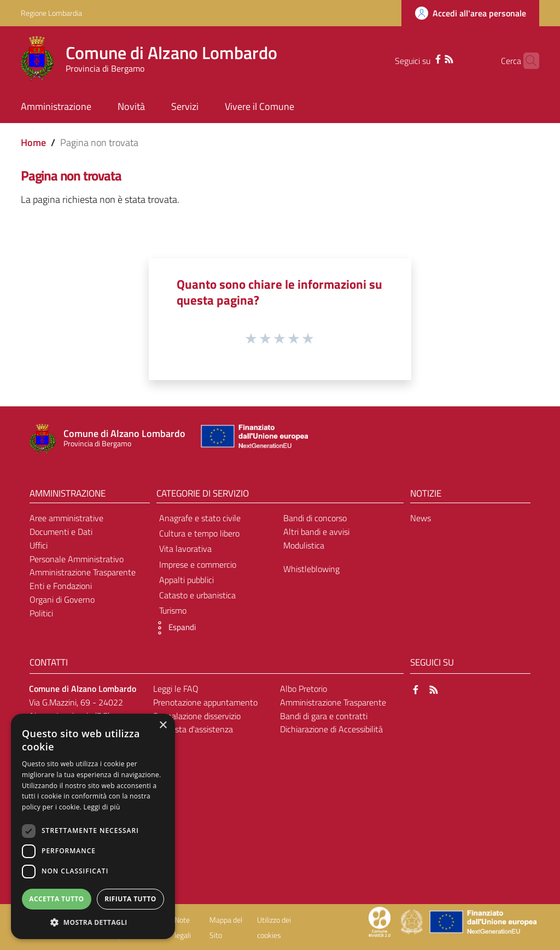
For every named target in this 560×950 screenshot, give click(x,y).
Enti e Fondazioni (61, 586)
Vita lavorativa (185, 549)
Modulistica (304, 545)
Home (33, 142)
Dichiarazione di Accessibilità (331, 729)
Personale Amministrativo (77, 559)
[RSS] (431, 58)
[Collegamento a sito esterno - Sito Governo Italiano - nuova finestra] (413, 921)
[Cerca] (526, 61)
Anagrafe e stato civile (200, 518)
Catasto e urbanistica (197, 595)
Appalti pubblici (186, 580)
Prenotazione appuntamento (205, 702)
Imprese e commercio (198, 564)
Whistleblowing (311, 569)
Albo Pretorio (304, 689)
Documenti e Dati (61, 532)
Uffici (39, 545)
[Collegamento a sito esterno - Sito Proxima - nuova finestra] (380, 921)
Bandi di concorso (315, 518)
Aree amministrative (66, 518)
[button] (173, 628)
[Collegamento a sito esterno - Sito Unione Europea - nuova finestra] (253, 439)
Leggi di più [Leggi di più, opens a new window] (102, 807)
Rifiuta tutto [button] (130, 899)
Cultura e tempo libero (199, 533)
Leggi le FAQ (176, 689)
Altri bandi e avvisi (316, 532)
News (421, 518)
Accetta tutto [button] (56, 899)
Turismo (173, 610)
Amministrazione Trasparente (83, 572)
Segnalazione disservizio (197, 716)
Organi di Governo (62, 599)
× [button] (163, 725)
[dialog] (93, 826)
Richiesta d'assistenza (193, 729)
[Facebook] (421, 58)
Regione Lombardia (51, 13)
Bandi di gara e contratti (324, 716)
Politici (41, 613)
